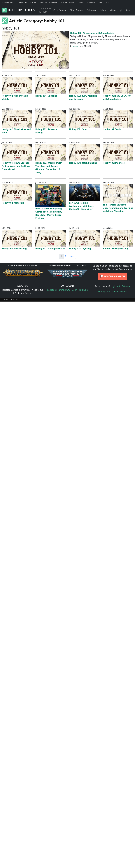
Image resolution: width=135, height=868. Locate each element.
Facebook (52, 290)
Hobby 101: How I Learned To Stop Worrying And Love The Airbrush (16, 166)
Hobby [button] (103, 10)
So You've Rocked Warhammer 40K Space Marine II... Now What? (81, 206)
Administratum (8, 2)
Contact (73, 2)
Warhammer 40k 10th (45, 10)
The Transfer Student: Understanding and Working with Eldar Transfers (118, 208)
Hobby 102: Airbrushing (14, 248)
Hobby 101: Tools (112, 129)
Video (113, 10)
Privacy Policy (103, 2)
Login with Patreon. (120, 286)
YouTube (83, 290)
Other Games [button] (76, 10)
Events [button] (80, 2)
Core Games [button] (60, 10)
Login (120, 10)
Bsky (74, 290)
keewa (76, 46)
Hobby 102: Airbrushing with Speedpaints (92, 33)
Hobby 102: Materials (13, 203)
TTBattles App (22, 2)
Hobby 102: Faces (78, 129)
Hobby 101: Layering (80, 248)
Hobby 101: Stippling (46, 96)
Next (72, 256)
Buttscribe (63, 2)
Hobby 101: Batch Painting (83, 163)
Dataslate (53, 2)
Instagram (64, 290)
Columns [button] (91, 10)
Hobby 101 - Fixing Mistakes (50, 248)
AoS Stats (43, 2)
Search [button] (129, 10)
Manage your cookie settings (113, 292)
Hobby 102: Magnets (114, 163)
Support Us (91, 2)
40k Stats (34, 2)
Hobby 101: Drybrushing (116, 248)
